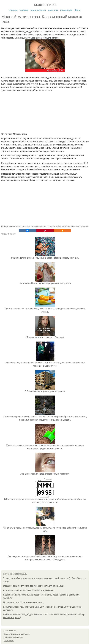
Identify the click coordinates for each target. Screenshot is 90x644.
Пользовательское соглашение (20, 634)
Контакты (7, 634)
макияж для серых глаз (17, 226)
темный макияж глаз (63, 226)
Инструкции (66, 10)
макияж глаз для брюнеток (79, 226)
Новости (24, 10)
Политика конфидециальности (13, 637)
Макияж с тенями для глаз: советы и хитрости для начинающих (34, 586)
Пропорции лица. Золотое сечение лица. (23, 602)
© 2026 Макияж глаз (10, 631)
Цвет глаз (53, 10)
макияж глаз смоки (31, 226)
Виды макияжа (38, 10)
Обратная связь (9, 641)
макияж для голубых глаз (47, 226)
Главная (13, 10)
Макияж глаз (45, 5)
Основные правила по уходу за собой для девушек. (28, 590)
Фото (77, 10)
